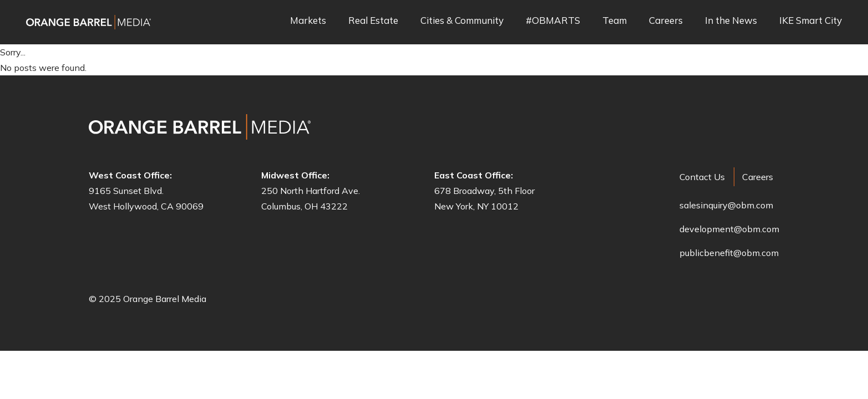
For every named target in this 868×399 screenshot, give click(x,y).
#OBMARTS (553, 21)
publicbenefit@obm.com (729, 253)
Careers (666, 21)
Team (615, 21)
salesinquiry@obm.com (726, 205)
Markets (308, 21)
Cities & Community (462, 21)
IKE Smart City (811, 21)
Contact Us (702, 177)
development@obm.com (729, 229)
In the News (731, 21)
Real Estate (373, 21)
